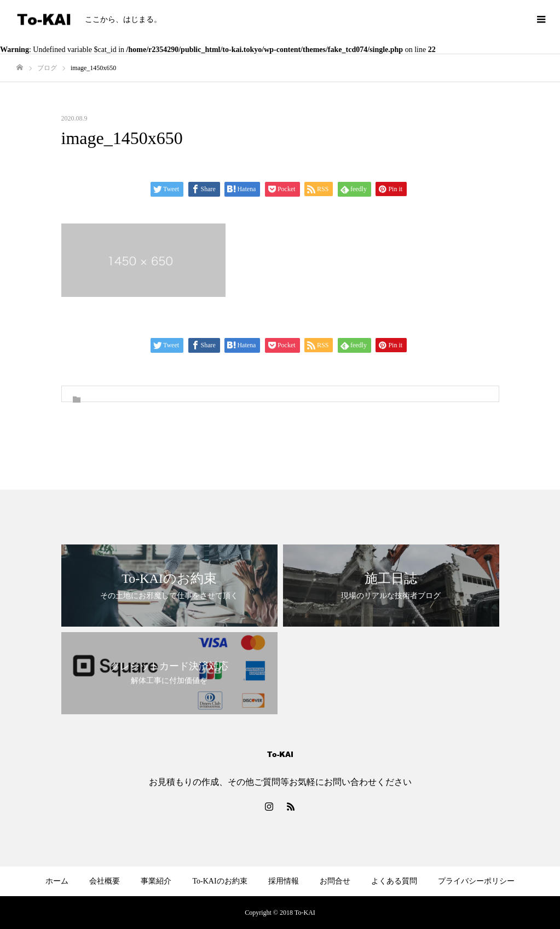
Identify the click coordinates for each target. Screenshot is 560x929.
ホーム (57, 881)
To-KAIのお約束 (220, 881)
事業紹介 (156, 881)
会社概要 (105, 881)
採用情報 (284, 881)
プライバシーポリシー (476, 881)
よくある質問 (394, 881)
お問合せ (335, 881)
